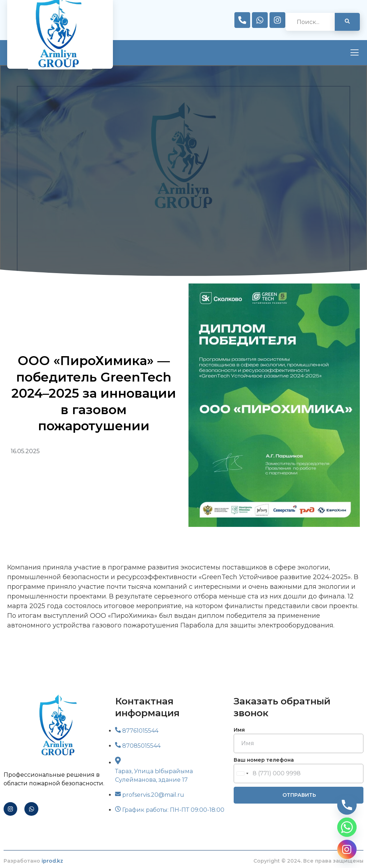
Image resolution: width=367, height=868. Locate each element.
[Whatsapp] (347, 827)
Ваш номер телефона (264, 760)
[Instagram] (347, 849)
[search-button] (347, 22)
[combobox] (242, 774)
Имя (239, 730)
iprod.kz (52, 861)
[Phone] (347, 805)
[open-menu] (354, 53)
